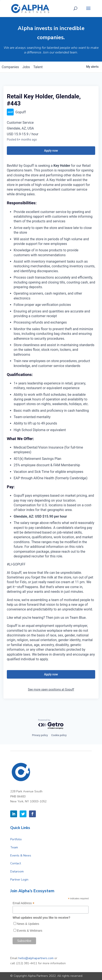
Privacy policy (40, 735)
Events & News (21, 856)
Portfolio (16, 839)
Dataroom (17, 871)
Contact (16, 863)
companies (10, 67)
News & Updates (28, 924)
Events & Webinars (30, 931)
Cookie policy (59, 735)
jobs (26, 67)
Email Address (23, 903)
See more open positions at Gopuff (51, 689)
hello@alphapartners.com (36, 958)
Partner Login (19, 880)
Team (14, 847)
